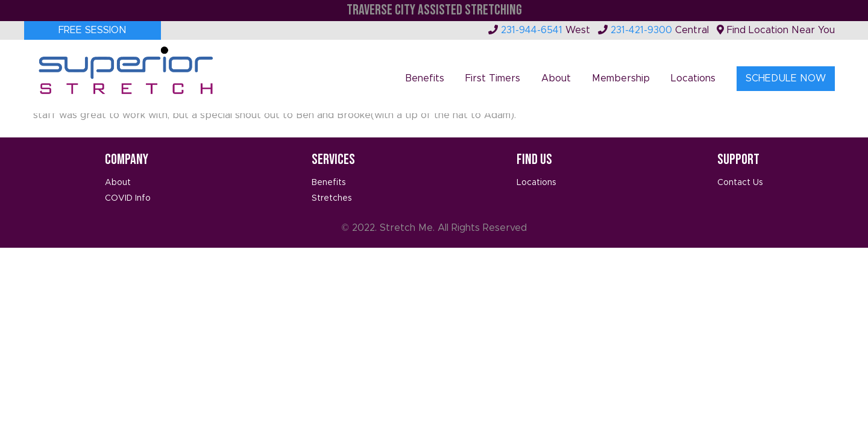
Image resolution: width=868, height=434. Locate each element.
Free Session (93, 30)
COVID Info (128, 198)
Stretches (332, 198)
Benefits (425, 78)
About (556, 78)
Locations (693, 78)
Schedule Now (786, 78)
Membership (621, 78)
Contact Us (740, 183)
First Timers (493, 78)
